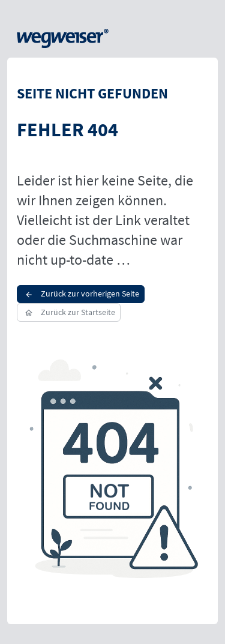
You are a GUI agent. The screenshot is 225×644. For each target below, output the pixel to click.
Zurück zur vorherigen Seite (81, 293)
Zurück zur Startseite (69, 312)
